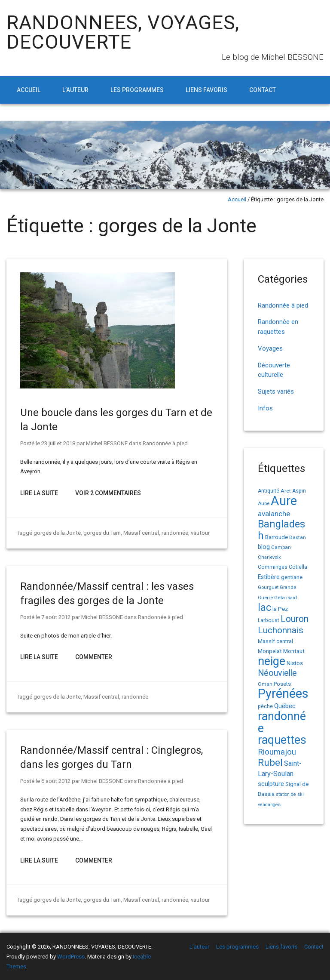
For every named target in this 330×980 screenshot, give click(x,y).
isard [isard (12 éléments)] (292, 598)
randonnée (174, 533)
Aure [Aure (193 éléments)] (284, 501)
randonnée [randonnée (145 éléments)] (282, 722)
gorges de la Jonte (57, 533)
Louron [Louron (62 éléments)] (295, 619)
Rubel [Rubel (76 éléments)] (270, 763)
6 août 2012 (56, 781)
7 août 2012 (56, 617)
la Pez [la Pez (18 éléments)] (280, 609)
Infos (265, 408)
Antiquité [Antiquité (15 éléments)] (269, 491)
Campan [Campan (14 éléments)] (281, 547)
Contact (263, 90)
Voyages (270, 348)
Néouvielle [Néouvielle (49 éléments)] (277, 673)
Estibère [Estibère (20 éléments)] (269, 577)
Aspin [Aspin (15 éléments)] (299, 491)
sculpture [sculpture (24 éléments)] (271, 784)
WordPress (71, 957)
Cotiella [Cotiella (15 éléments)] (298, 567)
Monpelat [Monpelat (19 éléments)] (270, 651)
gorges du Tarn (102, 533)
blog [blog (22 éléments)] (264, 547)
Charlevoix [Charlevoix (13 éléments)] (269, 557)
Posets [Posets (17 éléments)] (282, 684)
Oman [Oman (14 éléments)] (265, 684)
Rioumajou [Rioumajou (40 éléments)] (277, 752)
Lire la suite (39, 493)
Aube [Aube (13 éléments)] (264, 504)
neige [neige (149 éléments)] (272, 661)
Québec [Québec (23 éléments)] (285, 706)
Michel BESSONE (106, 443)
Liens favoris (206, 90)
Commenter (94, 657)
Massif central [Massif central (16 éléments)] (275, 641)
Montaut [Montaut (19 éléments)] (294, 651)
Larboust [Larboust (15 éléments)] (269, 620)
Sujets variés (276, 391)
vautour (199, 533)
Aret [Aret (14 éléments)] (286, 491)
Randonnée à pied (165, 443)
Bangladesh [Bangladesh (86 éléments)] (281, 530)
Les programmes (137, 90)
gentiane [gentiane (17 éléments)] (292, 577)
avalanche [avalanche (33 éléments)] (274, 514)
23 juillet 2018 (58, 443)
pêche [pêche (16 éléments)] (265, 706)
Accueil (29, 90)
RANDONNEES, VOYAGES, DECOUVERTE (123, 32)
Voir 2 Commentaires (108, 493)
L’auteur (75, 90)
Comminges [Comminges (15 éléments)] (273, 567)
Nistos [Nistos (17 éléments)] (295, 663)
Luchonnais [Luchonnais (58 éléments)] (281, 630)
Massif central (141, 533)
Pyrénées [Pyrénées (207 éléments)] (283, 693)
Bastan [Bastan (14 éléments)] (298, 537)
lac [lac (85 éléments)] (264, 607)
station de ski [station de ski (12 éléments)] (290, 794)
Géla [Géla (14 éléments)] (280, 598)
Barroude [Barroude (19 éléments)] (277, 537)
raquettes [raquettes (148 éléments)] (282, 740)
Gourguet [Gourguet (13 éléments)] (268, 587)
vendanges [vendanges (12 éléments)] (269, 805)
